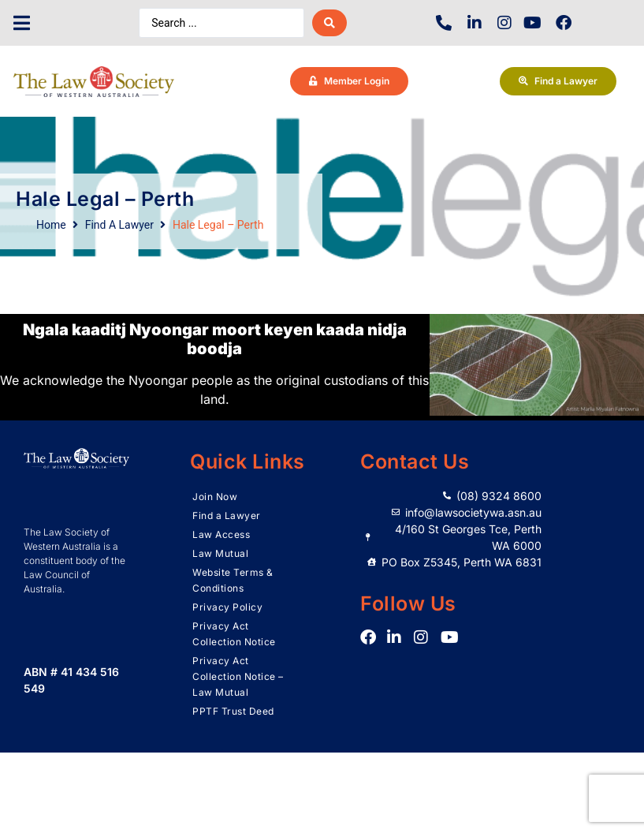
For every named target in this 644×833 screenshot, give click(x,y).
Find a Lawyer (227, 515)
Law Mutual (220, 553)
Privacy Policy (227, 607)
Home (51, 225)
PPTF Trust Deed (233, 711)
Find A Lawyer (119, 225)
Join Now (215, 497)
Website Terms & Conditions (233, 580)
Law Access (221, 534)
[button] (22, 23)
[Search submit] (329, 23)
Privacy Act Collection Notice (234, 634)
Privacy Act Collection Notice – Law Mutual (238, 676)
